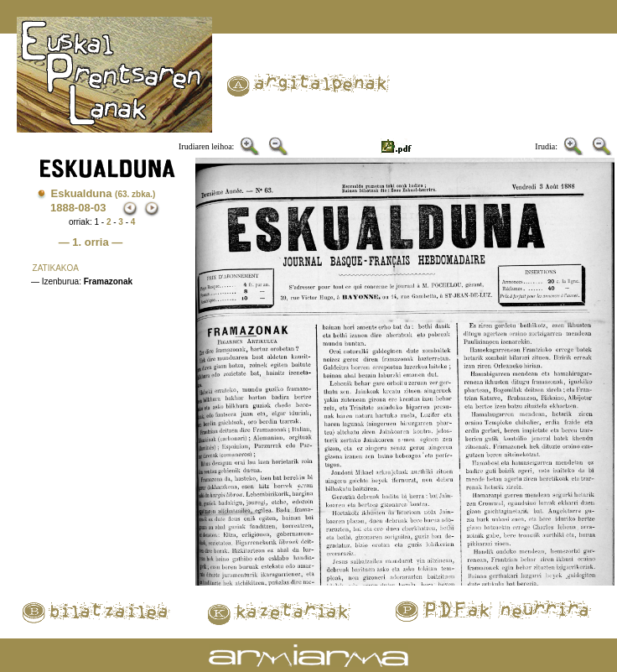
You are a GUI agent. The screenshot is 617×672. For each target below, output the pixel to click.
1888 (62, 208)
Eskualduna (104, 193)
